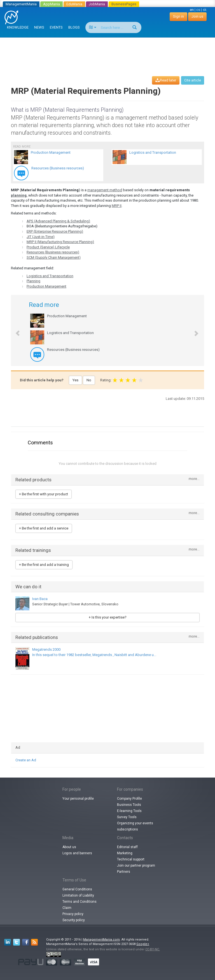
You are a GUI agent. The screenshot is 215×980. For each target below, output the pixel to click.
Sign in (178, 16)
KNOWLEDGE (18, 27)
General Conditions (77, 889)
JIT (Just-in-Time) (41, 237)
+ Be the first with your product (44, 494)
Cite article (193, 80)
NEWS (39, 27)
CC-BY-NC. (153, 949)
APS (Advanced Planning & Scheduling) (58, 221)
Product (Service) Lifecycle (48, 247)
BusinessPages (124, 4)
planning (19, 195)
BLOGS (74, 27)
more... (194, 479)
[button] (15, 330)
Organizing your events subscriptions (135, 826)
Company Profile (129, 799)
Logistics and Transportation (50, 276)
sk (205, 10)
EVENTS (56, 27)
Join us (197, 16)
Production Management (46, 286)
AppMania (52, 4)
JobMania (97, 4)
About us (69, 847)
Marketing (125, 853)
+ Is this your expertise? (108, 617)
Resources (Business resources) (53, 252)
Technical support (131, 859)
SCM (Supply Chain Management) (54, 257)
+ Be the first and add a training (44, 565)
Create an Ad (26, 760)
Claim (67, 908)
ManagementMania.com (101, 940)
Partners (124, 872)
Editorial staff (127, 847)
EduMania (74, 4)
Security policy (74, 920)
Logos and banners (77, 853)
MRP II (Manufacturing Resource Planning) (60, 242)
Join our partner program (136, 865)
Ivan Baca (40, 599)
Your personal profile (78, 799)
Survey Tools (127, 817)
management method (105, 190)
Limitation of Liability (78, 895)
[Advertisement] (109, 52)
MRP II (117, 206)
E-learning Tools (129, 811)
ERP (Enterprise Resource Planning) (55, 231)
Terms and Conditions (80, 902)
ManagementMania (21, 4)
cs (198, 10)
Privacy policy (73, 914)
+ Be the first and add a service (44, 528)
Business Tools (129, 805)
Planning (33, 281)
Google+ (143, 944)
